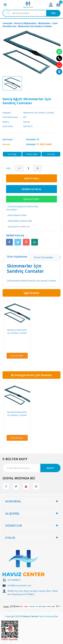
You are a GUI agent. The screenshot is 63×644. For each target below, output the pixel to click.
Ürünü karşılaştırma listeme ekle (22, 207)
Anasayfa (7, 23)
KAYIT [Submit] (50, 468)
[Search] (32, 13)
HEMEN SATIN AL (32, 189)
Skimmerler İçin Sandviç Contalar (35, 26)
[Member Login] (51, 5)
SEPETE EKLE (32, 178)
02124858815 (14, 580)
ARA (53, 13)
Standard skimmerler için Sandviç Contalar (17, 331)
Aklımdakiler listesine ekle (19, 221)
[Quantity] (28, 168)
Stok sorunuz (17, 356)
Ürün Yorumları (43, 257)
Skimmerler (44, 23)
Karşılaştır (12, 210)
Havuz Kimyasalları (48, 616)
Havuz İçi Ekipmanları (25, 23)
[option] (12, 83)
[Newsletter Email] (32, 468)
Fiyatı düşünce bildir (16, 215)
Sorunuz (31, 139)
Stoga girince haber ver (18, 227)
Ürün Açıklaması (17, 257)
